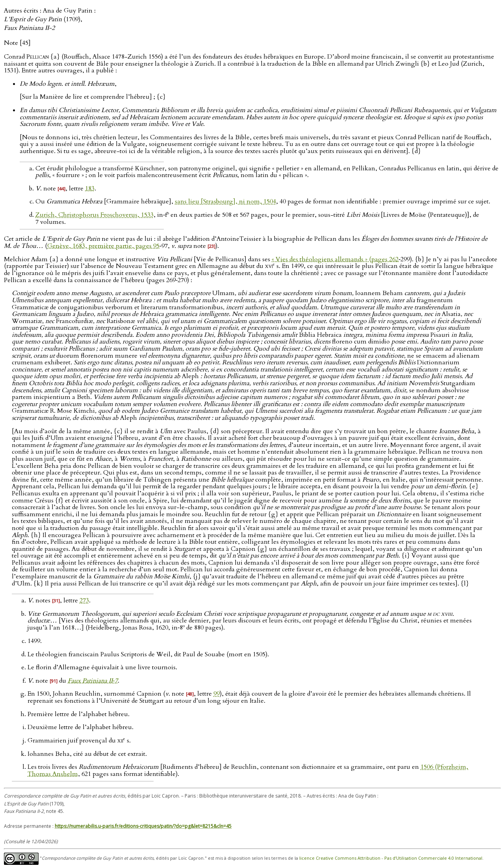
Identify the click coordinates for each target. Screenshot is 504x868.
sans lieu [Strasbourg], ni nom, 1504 (225, 201)
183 (90, 188)
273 (84, 600)
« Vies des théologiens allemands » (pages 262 (335, 259)
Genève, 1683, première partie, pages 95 (103, 246)
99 (217, 694)
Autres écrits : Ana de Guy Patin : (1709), (50, 19)
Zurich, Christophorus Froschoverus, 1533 (94, 215)
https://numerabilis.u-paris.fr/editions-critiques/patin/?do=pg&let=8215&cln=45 (143, 826)
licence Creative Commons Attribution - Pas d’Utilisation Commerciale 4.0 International (391, 858)
